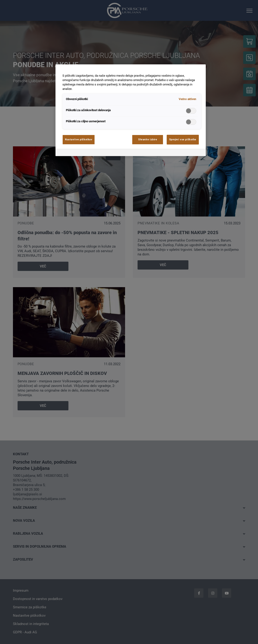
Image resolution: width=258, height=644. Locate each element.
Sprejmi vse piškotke (183, 139)
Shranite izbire (148, 139)
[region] (131, 110)
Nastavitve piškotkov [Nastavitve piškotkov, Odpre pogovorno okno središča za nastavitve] (79, 139)
